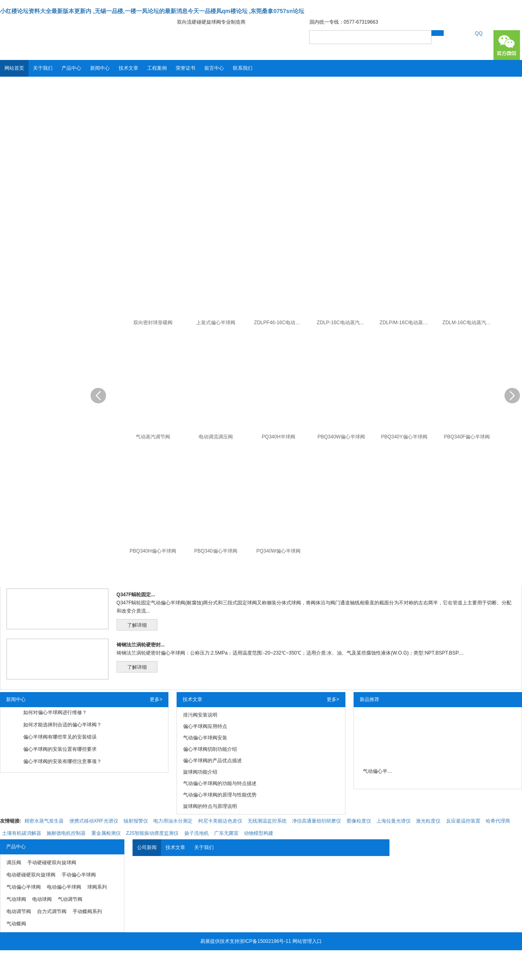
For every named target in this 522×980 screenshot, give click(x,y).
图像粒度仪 (359, 821)
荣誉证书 (186, 68)
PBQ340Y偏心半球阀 (404, 437)
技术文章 (128, 68)
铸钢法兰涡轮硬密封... (141, 645)
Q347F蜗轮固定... (136, 595)
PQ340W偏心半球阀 (279, 551)
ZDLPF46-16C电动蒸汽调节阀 (280, 323)
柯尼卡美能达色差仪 (220, 821)
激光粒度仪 (428, 821)
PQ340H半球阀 (279, 437)
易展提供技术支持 (220, 941)
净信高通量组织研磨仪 (316, 821)
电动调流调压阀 (216, 437)
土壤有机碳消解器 (22, 833)
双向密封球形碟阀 (153, 323)
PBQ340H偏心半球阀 (153, 551)
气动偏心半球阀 (379, 771)
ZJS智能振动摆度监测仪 (152, 833)
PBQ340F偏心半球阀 (467, 437)
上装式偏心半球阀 (216, 323)
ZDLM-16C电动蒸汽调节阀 (468, 323)
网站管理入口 (307, 941)
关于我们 (43, 68)
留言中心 (214, 68)
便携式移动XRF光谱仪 (94, 821)
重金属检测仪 (106, 833)
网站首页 (14, 68)
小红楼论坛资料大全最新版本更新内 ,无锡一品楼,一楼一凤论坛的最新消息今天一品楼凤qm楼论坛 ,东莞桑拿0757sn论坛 (152, 11)
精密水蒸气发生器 (44, 821)
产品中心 (71, 68)
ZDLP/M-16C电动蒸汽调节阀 (405, 323)
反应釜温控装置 (463, 821)
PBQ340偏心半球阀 (216, 551)
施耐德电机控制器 (66, 833)
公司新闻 (147, 847)
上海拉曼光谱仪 (394, 821)
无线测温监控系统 (267, 821)
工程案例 (157, 68)
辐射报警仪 (136, 821)
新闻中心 (100, 68)
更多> (156, 699)
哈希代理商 (498, 821)
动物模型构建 (259, 833)
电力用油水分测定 (173, 821)
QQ (479, 33)
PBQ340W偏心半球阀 (341, 437)
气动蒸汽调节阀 (153, 437)
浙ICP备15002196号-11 (265, 941)
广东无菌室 (226, 833)
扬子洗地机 (197, 833)
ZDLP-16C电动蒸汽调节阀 (342, 323)
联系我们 (243, 68)
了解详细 (137, 625)
